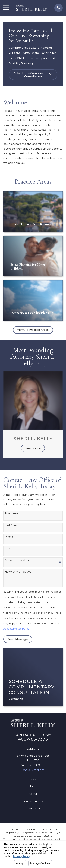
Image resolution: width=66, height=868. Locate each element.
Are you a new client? (18, 560)
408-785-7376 (33, 739)
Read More (33, 448)
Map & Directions (33, 770)
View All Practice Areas (33, 330)
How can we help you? (19, 572)
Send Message (18, 639)
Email (8, 548)
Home (33, 786)
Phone (9, 537)
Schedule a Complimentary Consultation (33, 75)
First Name (12, 514)
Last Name (12, 525)
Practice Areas (33, 801)
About (33, 794)
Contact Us (33, 808)
